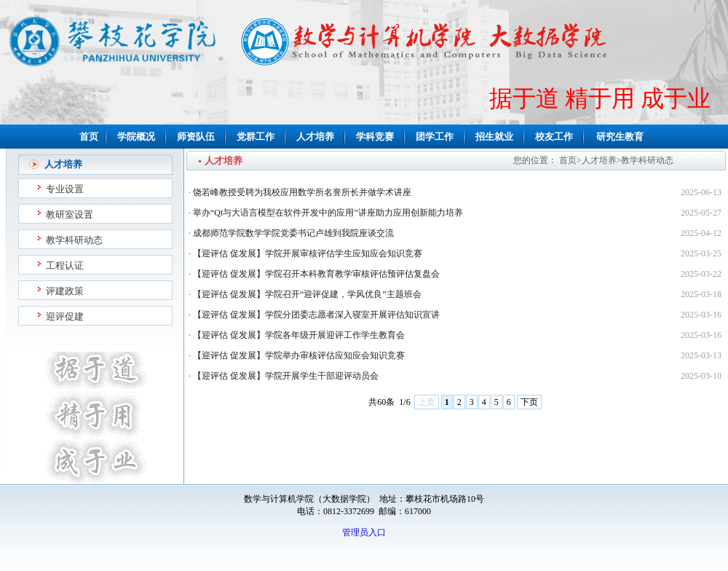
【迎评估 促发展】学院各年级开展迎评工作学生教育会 (299, 335)
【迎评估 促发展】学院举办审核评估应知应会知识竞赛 (299, 355)
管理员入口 (364, 532)
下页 (529, 402)
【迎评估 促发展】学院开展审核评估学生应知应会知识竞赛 (308, 253)
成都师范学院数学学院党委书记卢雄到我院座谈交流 (293, 233)
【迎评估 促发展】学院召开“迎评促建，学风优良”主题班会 (307, 294)
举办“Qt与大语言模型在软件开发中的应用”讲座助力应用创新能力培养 (328, 213)
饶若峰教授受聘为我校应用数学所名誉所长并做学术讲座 (302, 192)
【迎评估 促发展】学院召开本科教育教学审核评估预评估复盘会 (316, 274)
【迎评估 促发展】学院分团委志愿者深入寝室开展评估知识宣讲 (316, 315)
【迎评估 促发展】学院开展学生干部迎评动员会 (286, 376)
